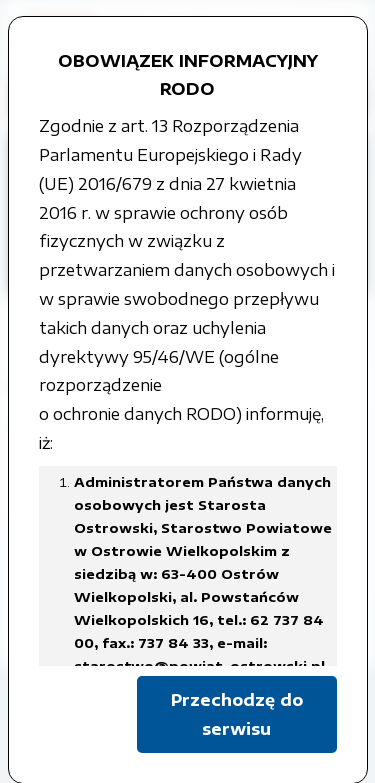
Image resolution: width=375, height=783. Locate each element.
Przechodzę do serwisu (237, 714)
